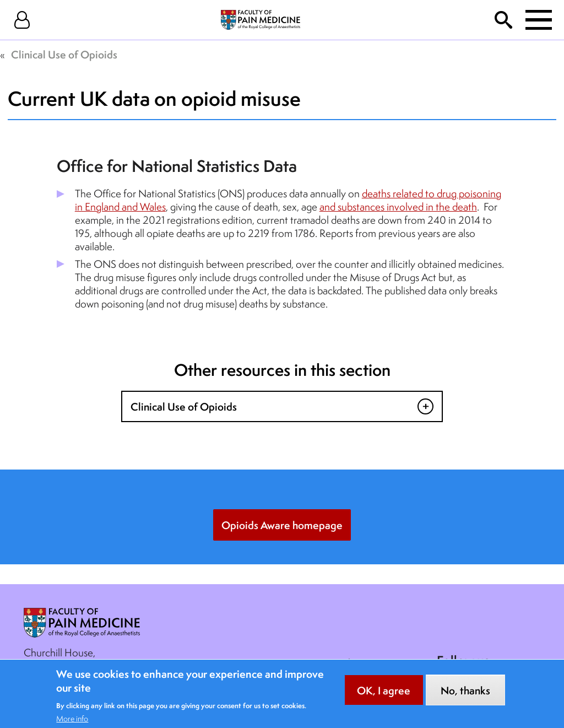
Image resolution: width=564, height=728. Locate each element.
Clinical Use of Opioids (64, 55)
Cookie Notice (361, 663)
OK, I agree (384, 696)
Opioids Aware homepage (282, 525)
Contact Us (189, 663)
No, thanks (465, 696)
